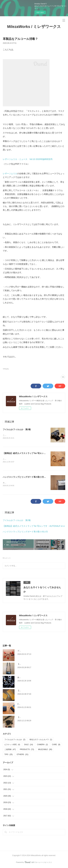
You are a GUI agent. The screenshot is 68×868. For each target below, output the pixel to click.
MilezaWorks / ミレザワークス (34, 27)
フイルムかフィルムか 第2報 (17, 429)
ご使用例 (10, 750)
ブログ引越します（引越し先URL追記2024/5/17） (37, 651)
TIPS (8, 755)
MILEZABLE (45, 750)
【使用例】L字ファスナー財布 (29, 691)
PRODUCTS (27, 750)
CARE (56, 745)
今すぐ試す (40, 12)
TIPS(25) (6, 369)
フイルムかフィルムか (15, 740)
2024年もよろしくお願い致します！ (32, 705)
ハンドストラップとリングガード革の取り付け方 (25, 477)
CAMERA (42, 745)
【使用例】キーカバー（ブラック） (32, 718)
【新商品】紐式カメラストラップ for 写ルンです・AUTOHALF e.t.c (34, 453)
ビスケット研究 (12, 745)
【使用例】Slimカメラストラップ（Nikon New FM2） (39, 665)
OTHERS (22, 755)
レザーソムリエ (10, 174)
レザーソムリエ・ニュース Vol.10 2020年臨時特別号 (28, 159)
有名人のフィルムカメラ (41, 740)
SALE (29, 745)
